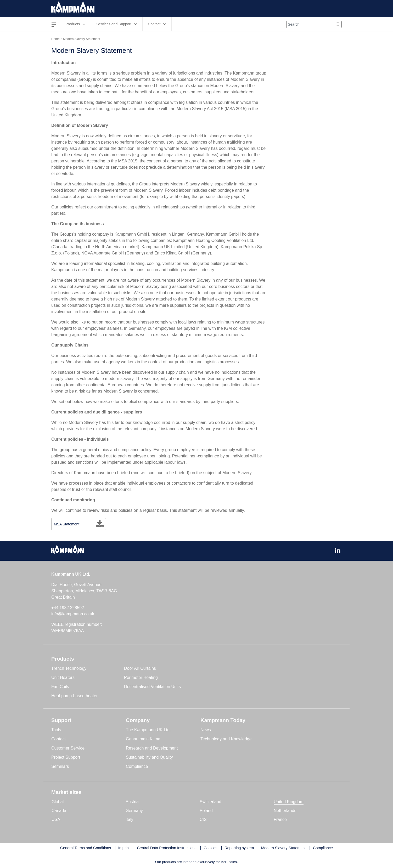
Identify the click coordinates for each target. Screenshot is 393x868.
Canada (59, 811)
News (206, 730)
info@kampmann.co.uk (73, 614)
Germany (134, 811)
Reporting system (239, 848)
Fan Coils (60, 687)
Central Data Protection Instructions (167, 848)
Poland (206, 811)
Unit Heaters (63, 677)
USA (56, 819)
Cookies (210, 848)
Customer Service (68, 748)
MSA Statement (67, 524)
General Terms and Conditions (86, 848)
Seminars (60, 766)
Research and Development (152, 748)
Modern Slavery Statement (283, 848)
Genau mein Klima (143, 739)
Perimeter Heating (141, 677)
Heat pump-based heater (74, 696)
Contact (58, 739)
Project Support (66, 757)
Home (55, 39)
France (280, 819)
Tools (56, 730)
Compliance (137, 766)
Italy (129, 819)
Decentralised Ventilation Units (152, 687)
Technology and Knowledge (226, 739)
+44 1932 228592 (68, 608)
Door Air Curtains (140, 668)
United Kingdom (289, 802)
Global (58, 802)
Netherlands (285, 811)
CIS (203, 819)
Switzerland (210, 802)
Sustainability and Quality (149, 757)
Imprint (124, 848)
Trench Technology (69, 668)
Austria (132, 802)
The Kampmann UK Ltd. (148, 730)
